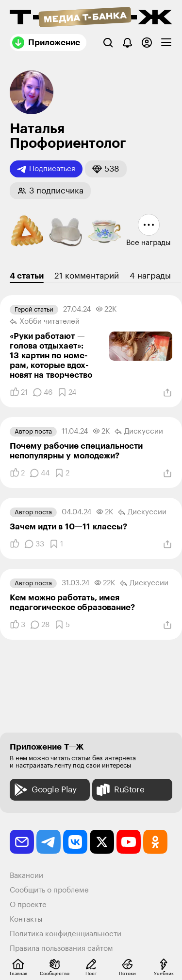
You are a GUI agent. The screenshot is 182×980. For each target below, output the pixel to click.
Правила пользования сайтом (61, 949)
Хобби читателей (45, 322)
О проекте (28, 905)
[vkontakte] (75, 842)
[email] (22, 842)
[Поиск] (108, 43)
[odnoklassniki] (155, 842)
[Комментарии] (42, 392)
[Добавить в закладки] (67, 392)
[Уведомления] (127, 43)
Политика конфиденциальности (66, 934)
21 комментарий (87, 276)
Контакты (26, 919)
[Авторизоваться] (147, 43)
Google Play (44, 790)
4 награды (150, 276)
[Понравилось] (19, 392)
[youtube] (129, 842)
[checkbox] (166, 43)
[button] (106, 169)
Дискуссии (139, 432)
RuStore (119, 790)
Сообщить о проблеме (49, 890)
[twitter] (102, 842)
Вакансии (26, 876)
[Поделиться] (167, 393)
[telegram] (49, 842)
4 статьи (27, 276)
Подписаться (46, 169)
